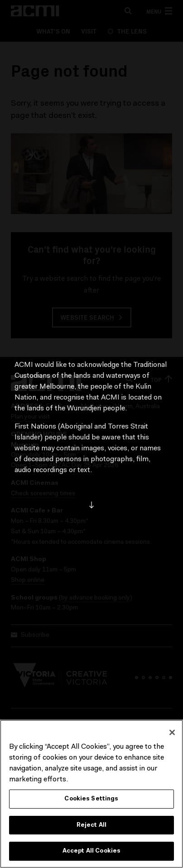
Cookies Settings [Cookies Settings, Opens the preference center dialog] (91, 799)
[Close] (172, 732)
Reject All (91, 825)
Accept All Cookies (91, 851)
